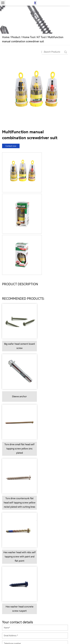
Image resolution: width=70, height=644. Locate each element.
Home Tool (29, 37)
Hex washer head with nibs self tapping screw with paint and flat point (18, 390)
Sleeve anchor (52, 287)
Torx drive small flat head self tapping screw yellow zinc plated (18, 335)
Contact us (36, 490)
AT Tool (41, 37)
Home (6, 37)
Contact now (11, 146)
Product (16, 37)
